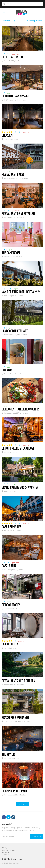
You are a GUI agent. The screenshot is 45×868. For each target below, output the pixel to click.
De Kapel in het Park (14, 791)
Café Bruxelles (11, 527)
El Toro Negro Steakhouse (18, 448)
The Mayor (8, 754)
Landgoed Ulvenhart (15, 331)
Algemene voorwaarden (10, 850)
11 (6, 289)
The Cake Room (11, 253)
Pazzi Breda (9, 566)
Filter (6, 21)
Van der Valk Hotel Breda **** (21, 292)
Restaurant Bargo (13, 174)
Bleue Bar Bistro (12, 57)
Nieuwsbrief (7, 824)
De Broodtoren (11, 605)
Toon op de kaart (35, 21)
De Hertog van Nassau (15, 96)
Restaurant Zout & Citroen (18, 681)
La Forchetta (10, 644)
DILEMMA (7, 370)
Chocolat (8, 135)
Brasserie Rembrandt (15, 717)
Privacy (4, 848)
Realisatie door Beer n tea (11, 863)
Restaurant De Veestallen (18, 213)
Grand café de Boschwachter (20, 487)
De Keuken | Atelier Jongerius (21, 409)
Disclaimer (5, 853)
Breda (6, 854)
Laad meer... (22, 804)
